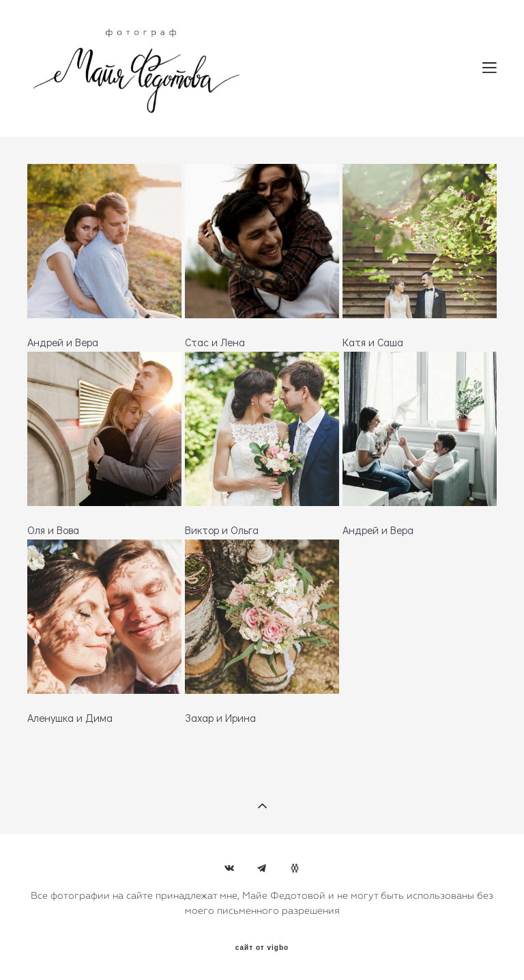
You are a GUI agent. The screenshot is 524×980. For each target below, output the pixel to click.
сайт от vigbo (262, 948)
